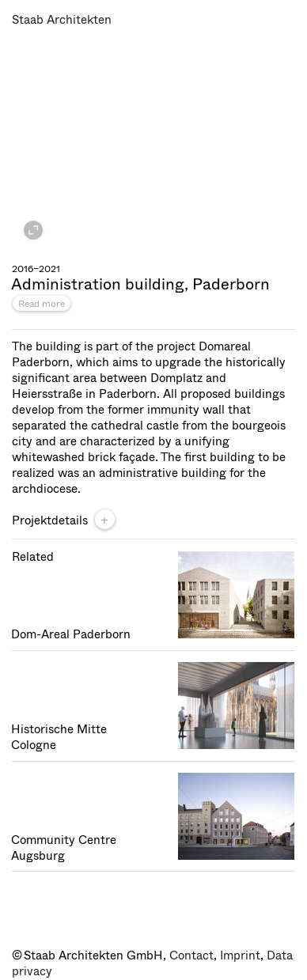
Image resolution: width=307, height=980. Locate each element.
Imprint (240, 955)
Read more (42, 304)
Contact (191, 955)
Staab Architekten (62, 20)
